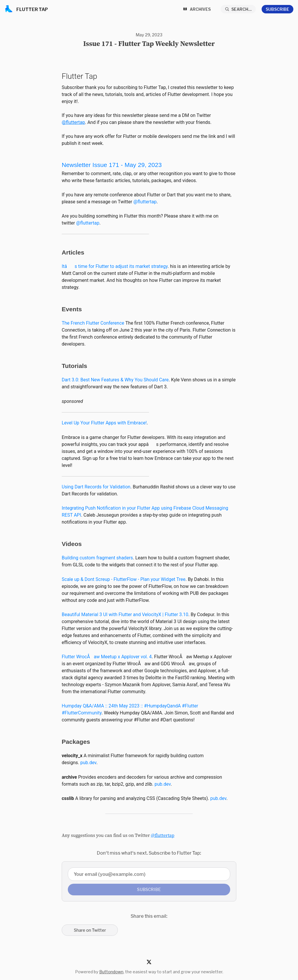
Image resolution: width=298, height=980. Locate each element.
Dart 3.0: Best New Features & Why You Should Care (115, 380)
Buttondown (111, 972)
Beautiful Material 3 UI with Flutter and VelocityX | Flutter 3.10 (125, 614)
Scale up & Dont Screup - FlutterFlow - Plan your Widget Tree (124, 579)
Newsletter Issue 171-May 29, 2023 (112, 165)
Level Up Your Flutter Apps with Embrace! (104, 423)
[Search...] (238, 9)
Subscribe (277, 9)
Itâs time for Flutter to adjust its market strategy (115, 266)
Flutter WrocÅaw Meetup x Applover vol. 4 (107, 657)
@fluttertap (73, 122)
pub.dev (88, 763)
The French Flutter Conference (93, 323)
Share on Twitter (90, 930)
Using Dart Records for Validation (96, 487)
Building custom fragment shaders (97, 558)
